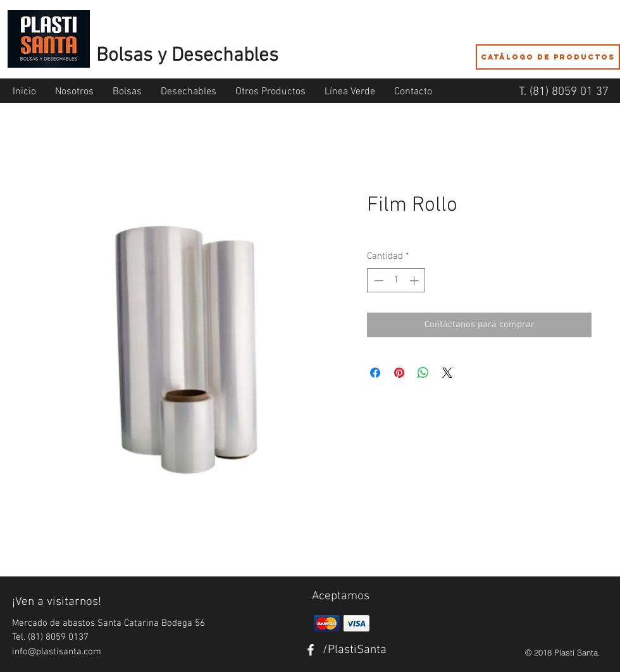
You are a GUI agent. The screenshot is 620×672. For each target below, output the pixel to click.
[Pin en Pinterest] (399, 373)
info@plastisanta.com (57, 652)
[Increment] (415, 281)
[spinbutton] (396, 281)
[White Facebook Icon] (311, 650)
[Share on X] (447, 373)
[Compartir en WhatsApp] (423, 373)
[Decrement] (377, 281)
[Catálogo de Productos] (548, 57)
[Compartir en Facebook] (375, 373)
